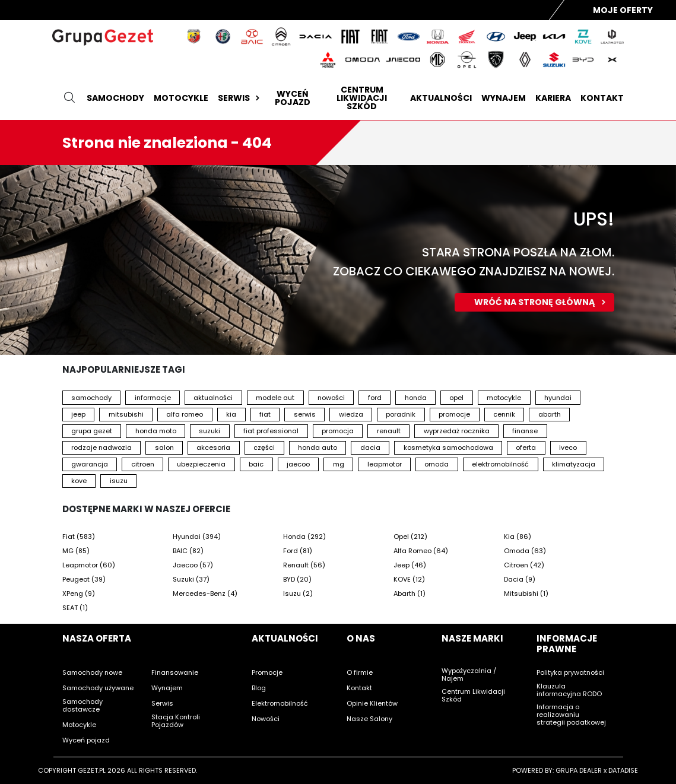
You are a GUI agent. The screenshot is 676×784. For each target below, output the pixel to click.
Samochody (115, 98)
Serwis (240, 98)
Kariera (553, 98)
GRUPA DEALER (579, 770)
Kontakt (602, 98)
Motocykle (181, 98)
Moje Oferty (623, 10)
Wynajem (504, 98)
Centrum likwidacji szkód (362, 98)
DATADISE (623, 770)
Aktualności (441, 98)
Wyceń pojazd (293, 98)
